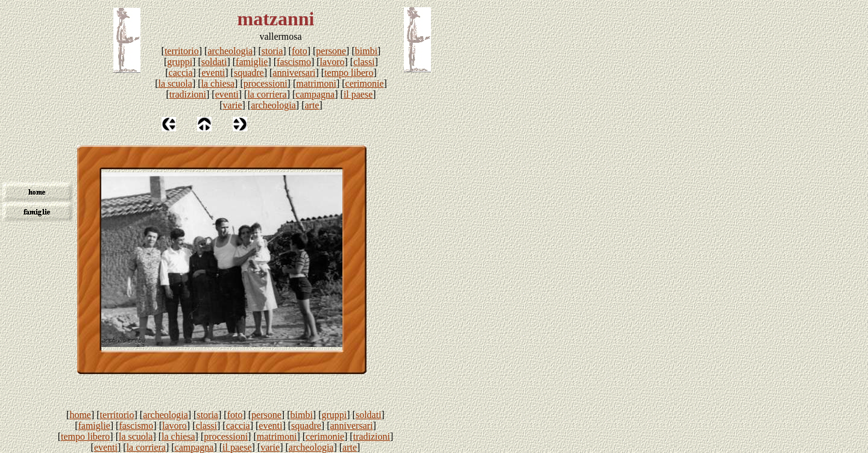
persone (331, 51)
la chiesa (218, 83)
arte (312, 105)
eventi (213, 73)
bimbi (366, 51)
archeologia (230, 51)
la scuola (175, 83)
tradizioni (188, 94)
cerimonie (365, 83)
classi (364, 62)
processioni (266, 83)
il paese (358, 94)
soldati (214, 62)
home (80, 415)
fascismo (294, 62)
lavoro (332, 62)
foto (300, 51)
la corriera (267, 94)
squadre (249, 73)
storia (272, 51)
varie (233, 105)
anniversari (294, 73)
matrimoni (316, 83)
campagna (315, 94)
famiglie (252, 62)
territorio (182, 51)
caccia (181, 73)
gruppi (180, 62)
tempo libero (349, 73)
